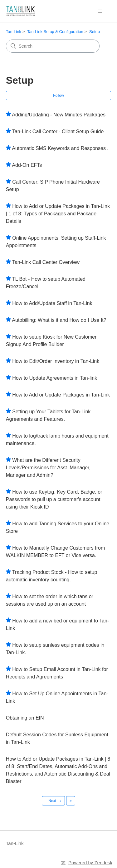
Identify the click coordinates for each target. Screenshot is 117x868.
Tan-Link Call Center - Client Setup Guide (58, 131)
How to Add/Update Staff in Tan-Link (52, 303)
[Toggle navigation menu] (100, 11)
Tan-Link (14, 32)
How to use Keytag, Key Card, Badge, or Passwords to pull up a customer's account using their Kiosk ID (54, 499)
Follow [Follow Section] (58, 96)
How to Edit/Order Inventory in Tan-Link (56, 361)
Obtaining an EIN (25, 718)
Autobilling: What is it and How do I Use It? (59, 320)
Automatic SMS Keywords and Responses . (60, 148)
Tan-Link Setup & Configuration (55, 32)
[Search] (53, 46)
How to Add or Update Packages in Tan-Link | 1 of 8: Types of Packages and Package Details (58, 214)
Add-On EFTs (27, 165)
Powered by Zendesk (90, 863)
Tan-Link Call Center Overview (46, 262)
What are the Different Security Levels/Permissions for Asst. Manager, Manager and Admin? (48, 468)
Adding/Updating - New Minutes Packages (59, 115)
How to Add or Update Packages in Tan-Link (61, 395)
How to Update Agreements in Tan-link (55, 378)
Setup (95, 32)
